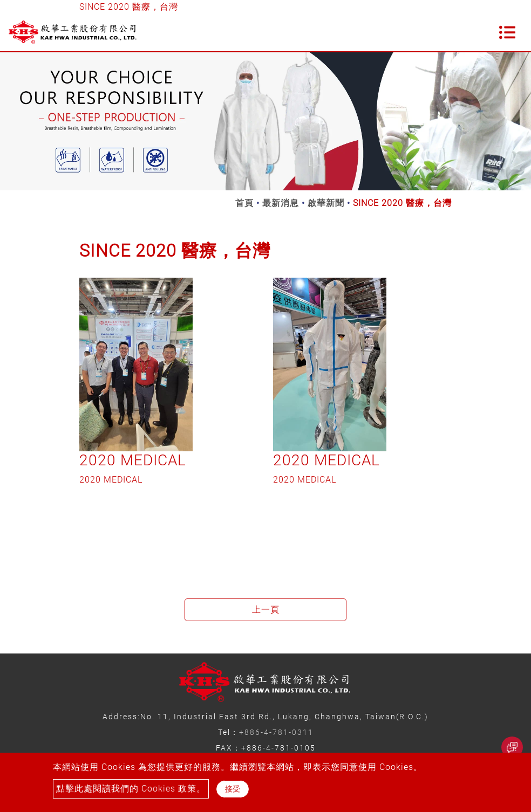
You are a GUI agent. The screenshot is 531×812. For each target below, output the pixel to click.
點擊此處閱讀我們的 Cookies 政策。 (131, 789)
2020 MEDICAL (133, 460)
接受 (233, 789)
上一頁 (266, 610)
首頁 (244, 203)
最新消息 (281, 203)
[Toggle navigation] (507, 32)
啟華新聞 (326, 203)
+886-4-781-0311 (276, 732)
